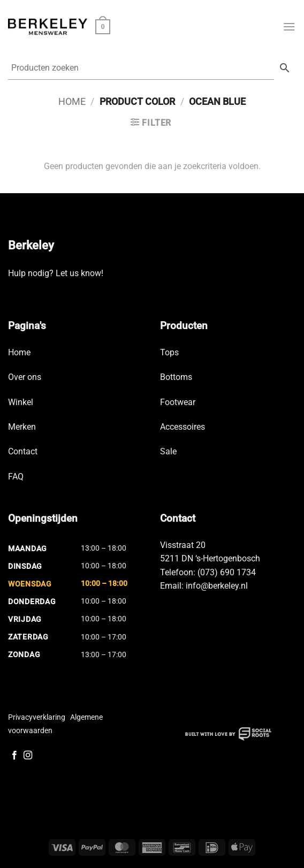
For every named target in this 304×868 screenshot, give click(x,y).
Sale (168, 451)
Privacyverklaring (37, 717)
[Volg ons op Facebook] (14, 756)
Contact (23, 451)
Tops (169, 352)
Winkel (21, 402)
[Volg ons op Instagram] (28, 756)
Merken (22, 427)
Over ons (25, 377)
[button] (103, 27)
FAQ (16, 477)
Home (72, 101)
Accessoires (183, 427)
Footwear (178, 402)
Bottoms (176, 377)
